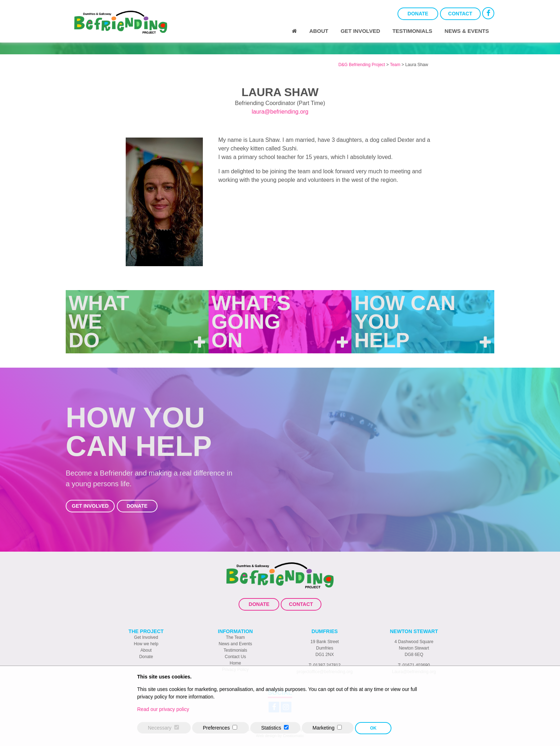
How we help (146, 644)
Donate (418, 14)
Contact (460, 14)
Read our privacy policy (163, 709)
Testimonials (412, 31)
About (319, 31)
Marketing (323, 728)
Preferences (216, 728)
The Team (235, 637)
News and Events (235, 644)
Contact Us (235, 657)
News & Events (467, 31)
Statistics (271, 728)
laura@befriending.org (280, 112)
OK (373, 728)
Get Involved (361, 31)
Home (235, 663)
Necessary (160, 728)
